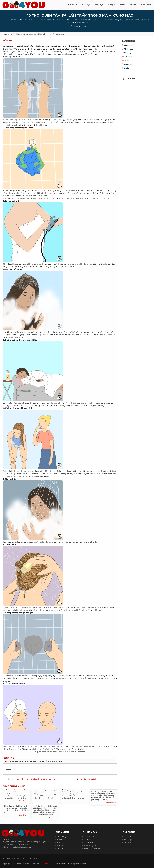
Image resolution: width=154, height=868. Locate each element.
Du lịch (127, 68)
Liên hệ (16, 858)
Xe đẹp (127, 60)
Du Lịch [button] (112, 5)
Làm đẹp (128, 45)
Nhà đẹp (128, 53)
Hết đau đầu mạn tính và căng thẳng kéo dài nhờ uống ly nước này (32, 779)
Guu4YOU (6, 34)
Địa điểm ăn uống (92, 848)
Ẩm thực (128, 57)
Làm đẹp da (89, 843)
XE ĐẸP (133, 5)
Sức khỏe (17, 34)
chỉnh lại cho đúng (15, 761)
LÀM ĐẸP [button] (86, 5)
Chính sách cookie (29, 858)
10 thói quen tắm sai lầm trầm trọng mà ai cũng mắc (44, 34)
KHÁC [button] (123, 5)
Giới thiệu (6, 858)
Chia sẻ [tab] (8, 770)
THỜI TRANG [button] (72, 5)
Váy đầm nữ (89, 837)
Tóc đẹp (87, 840)
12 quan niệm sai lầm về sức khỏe (89, 779)
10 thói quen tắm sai (35, 761)
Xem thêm (23, 801)
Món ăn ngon (90, 845)
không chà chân (55, 761)
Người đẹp (129, 64)
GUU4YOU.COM (47, 864)
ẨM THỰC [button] (99, 5)
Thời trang (129, 49)
